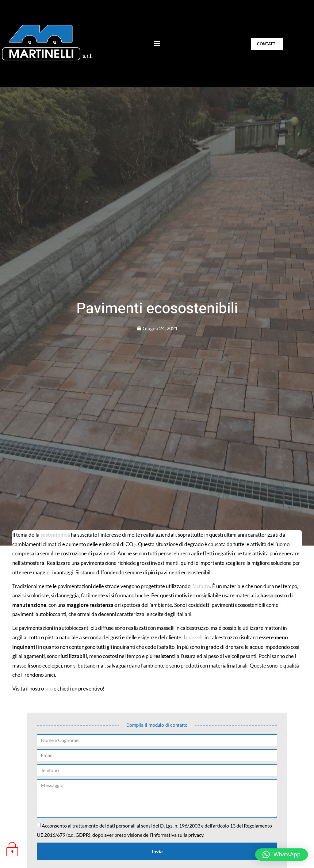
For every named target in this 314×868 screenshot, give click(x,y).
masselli (195, 637)
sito (49, 689)
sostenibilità (55, 535)
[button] (157, 43)
